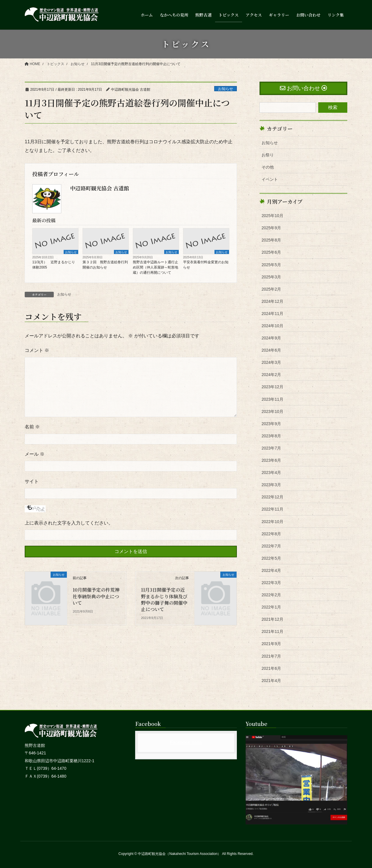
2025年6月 (271, 252)
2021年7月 (271, 656)
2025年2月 (271, 289)
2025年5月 (271, 265)
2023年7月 (271, 448)
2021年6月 (271, 668)
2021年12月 (272, 619)
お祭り (268, 155)
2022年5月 (271, 558)
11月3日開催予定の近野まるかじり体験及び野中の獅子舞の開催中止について (164, 599)
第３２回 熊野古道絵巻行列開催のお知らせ (105, 265)
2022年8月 (271, 534)
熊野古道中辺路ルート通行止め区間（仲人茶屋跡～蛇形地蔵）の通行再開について (155, 267)
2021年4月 (271, 681)
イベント (270, 179)
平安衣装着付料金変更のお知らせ (206, 265)
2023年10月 (272, 411)
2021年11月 (272, 631)
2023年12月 (272, 387)
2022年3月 (271, 583)
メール (35, 454)
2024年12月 (272, 301)
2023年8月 (271, 436)
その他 (268, 167)
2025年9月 (271, 228)
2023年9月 (271, 424)
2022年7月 (271, 546)
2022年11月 (272, 509)
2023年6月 (271, 460)
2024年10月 (272, 326)
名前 (32, 427)
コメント (37, 350)
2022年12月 (272, 497)
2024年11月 (272, 314)
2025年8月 (271, 240)
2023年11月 (272, 399)
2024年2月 (271, 375)
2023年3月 (271, 485)
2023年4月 (271, 473)
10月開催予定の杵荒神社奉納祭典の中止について (96, 596)
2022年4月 (271, 570)
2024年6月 (271, 350)
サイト (32, 481)
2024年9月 (271, 338)
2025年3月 (271, 277)
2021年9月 (271, 644)
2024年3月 (271, 362)
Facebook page (186, 743)
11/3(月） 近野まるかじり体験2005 (54, 265)
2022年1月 (271, 607)
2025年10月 (272, 216)
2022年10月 (272, 522)
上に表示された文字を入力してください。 (69, 523)
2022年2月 (271, 595)
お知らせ (226, 89)
